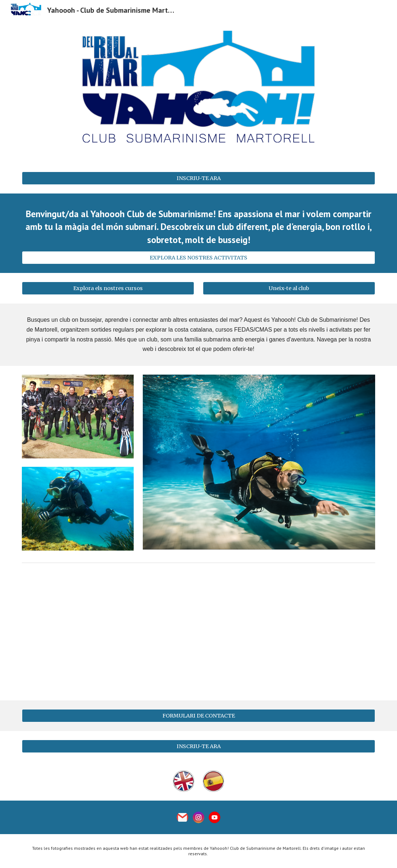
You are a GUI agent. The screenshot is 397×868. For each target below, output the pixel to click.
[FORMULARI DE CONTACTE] (198, 715)
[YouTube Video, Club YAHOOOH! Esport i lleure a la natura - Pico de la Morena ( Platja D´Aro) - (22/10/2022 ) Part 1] (198, 633)
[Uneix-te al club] (289, 288)
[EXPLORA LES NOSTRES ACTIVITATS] (198, 258)
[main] (198, 227)
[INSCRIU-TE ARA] (198, 178)
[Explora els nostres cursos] (108, 288)
